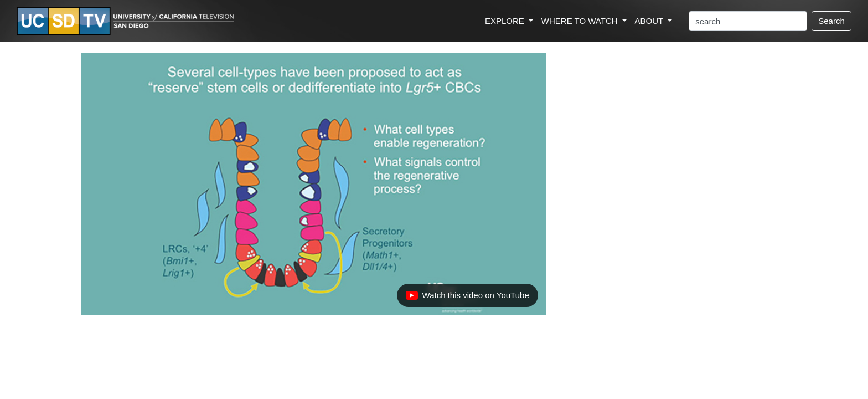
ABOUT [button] (650, 21)
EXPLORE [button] (506, 21)
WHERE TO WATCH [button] (581, 21)
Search (831, 21)
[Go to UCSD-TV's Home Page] (127, 21)
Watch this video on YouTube (467, 298)
